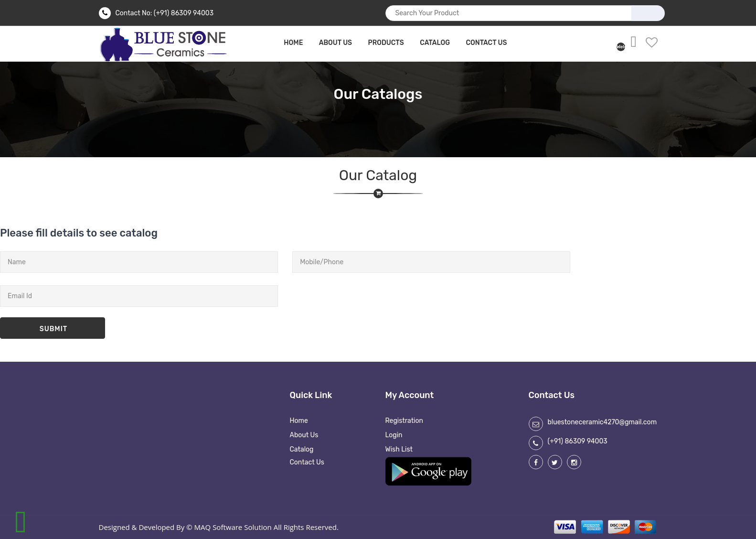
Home (299, 421)
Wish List (399, 449)
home (293, 43)
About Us (304, 435)
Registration (405, 421)
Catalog (435, 43)
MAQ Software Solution (233, 527)
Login (394, 435)
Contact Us (486, 43)
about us (335, 43)
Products (386, 43)
